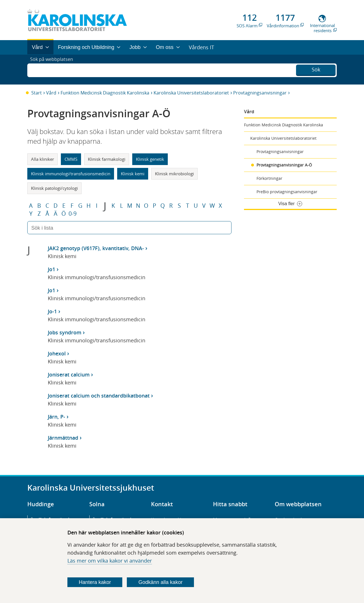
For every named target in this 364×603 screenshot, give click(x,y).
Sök (316, 69)
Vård (51, 93)
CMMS (71, 159)
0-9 (73, 214)
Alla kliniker (43, 159)
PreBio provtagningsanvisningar (287, 192)
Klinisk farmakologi (107, 159)
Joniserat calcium (69, 374)
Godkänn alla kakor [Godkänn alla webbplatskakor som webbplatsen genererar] (161, 582)
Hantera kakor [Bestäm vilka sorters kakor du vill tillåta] (95, 582)
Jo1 (51, 269)
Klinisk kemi (133, 174)
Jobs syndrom (65, 332)
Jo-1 (52, 311)
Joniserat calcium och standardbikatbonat (99, 396)
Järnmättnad (63, 438)
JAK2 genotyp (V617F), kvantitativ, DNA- (96, 248)
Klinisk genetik (150, 159)
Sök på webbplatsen (54, 69)
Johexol (57, 353)
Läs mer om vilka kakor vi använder (110, 561)
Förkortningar (269, 178)
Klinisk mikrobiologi (174, 174)
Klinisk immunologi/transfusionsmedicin (71, 174)
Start (37, 93)
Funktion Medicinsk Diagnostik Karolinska (105, 93)
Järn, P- (56, 417)
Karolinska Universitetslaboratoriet (191, 93)
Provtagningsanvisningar (260, 93)
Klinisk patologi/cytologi (54, 188)
